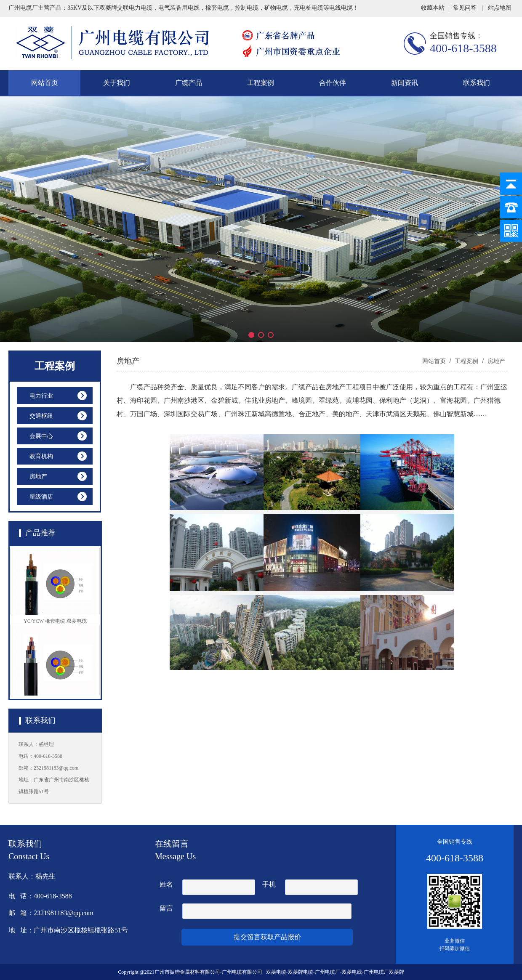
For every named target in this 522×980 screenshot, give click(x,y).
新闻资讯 (405, 83)
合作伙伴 (333, 83)
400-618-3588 (463, 48)
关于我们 (117, 83)
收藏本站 (433, 8)
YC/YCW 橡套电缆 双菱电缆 (55, 624)
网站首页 (45, 83)
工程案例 (261, 83)
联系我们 (477, 83)
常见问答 (465, 8)
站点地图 (500, 8)
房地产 (495, 361)
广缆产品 (189, 83)
